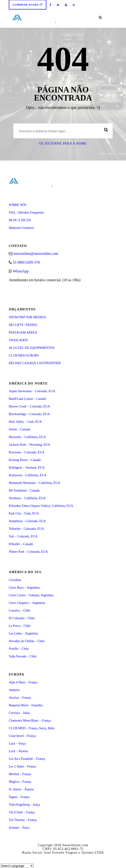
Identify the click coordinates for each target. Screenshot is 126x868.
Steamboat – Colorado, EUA (27, 521)
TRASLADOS (18, 340)
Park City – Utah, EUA (24, 513)
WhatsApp (21, 271)
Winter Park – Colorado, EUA (28, 552)
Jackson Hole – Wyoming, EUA (30, 445)
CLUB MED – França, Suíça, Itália (32, 728)
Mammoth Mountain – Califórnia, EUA (34, 483)
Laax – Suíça (17, 743)
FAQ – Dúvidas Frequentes (26, 213)
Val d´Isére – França (22, 812)
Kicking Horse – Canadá (25, 460)
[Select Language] (17, 866)
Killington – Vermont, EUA (27, 468)
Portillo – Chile (19, 649)
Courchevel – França (22, 736)
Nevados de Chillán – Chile (27, 641)
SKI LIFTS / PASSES (23, 325)
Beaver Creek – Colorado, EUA (29, 406)
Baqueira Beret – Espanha (26, 705)
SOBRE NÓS (18, 205)
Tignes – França (19, 797)
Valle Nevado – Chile (23, 656)
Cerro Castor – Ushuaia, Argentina (31, 595)
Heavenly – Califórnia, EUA (27, 437)
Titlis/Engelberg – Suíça (24, 805)
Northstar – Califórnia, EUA (27, 498)
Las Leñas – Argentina (23, 633)
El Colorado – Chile (22, 618)
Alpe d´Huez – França (23, 682)
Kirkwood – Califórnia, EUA (28, 475)
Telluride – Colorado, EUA (26, 529)
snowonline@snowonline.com (36, 254)
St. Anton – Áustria (21, 789)
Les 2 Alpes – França (22, 766)
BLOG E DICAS (20, 220)
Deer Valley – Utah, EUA (25, 422)
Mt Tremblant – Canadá (24, 491)
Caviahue (15, 580)
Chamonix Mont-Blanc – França (30, 721)
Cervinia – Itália (19, 713)
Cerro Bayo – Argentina (24, 588)
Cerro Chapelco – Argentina (27, 603)
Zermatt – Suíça (19, 828)
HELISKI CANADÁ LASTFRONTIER (35, 363)
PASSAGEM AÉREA (23, 333)
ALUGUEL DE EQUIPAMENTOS (32, 348)
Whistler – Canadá (21, 544)
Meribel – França (20, 774)
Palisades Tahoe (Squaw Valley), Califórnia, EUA (41, 506)
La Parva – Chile (20, 626)
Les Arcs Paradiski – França (27, 759)
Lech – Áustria (18, 751)
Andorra (14, 690)
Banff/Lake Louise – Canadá (27, 399)
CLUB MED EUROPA (24, 355)
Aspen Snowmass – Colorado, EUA (32, 391)
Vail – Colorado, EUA (23, 536)
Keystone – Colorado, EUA (27, 452)
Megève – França (20, 782)
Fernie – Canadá (19, 429)
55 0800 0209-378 (26, 262)
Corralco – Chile (19, 611)
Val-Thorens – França (23, 820)
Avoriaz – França (20, 698)
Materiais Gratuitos (21, 228)
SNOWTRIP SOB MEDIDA (27, 317)
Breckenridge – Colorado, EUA (29, 414)
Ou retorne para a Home (63, 144)
